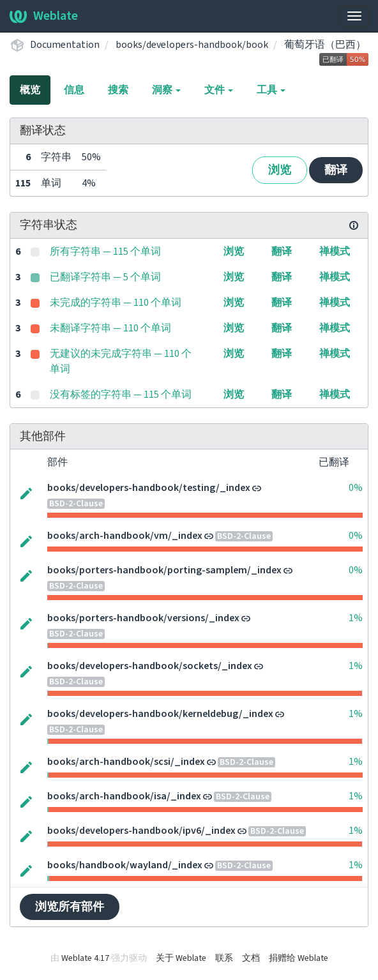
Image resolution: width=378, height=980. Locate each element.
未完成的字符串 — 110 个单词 (116, 303)
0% (356, 488)
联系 (224, 958)
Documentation (65, 45)
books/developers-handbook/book (192, 45)
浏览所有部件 (70, 907)
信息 (74, 90)
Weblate (44, 16)
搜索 (118, 90)
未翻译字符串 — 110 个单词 (110, 328)
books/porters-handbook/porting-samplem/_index (164, 570)
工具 (271, 90)
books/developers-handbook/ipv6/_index (141, 831)
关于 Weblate (181, 958)
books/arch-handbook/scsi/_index (126, 762)
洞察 (166, 90)
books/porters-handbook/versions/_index (143, 618)
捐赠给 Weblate (299, 958)
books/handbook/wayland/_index (125, 865)
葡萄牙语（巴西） (325, 45)
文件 (219, 90)
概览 (30, 90)
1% (356, 618)
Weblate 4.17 (85, 958)
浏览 (280, 170)
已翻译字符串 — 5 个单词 (105, 277)
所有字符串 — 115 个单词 (105, 252)
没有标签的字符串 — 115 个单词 (121, 395)
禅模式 (335, 252)
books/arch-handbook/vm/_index (125, 536)
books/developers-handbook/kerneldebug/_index (160, 714)
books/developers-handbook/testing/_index (149, 488)
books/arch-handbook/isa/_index (124, 796)
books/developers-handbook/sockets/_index (150, 666)
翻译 (336, 170)
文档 (251, 958)
